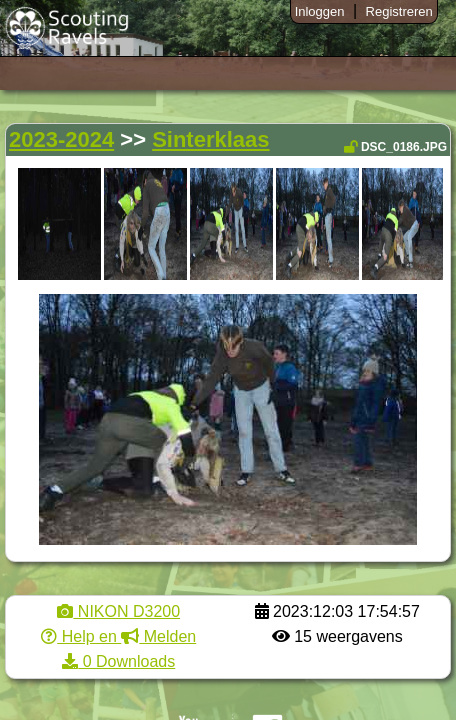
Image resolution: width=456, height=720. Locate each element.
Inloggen (320, 11)
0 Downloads (118, 661)
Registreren (399, 11)
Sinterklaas (210, 139)
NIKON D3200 (118, 611)
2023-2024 (61, 139)
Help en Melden (118, 636)
